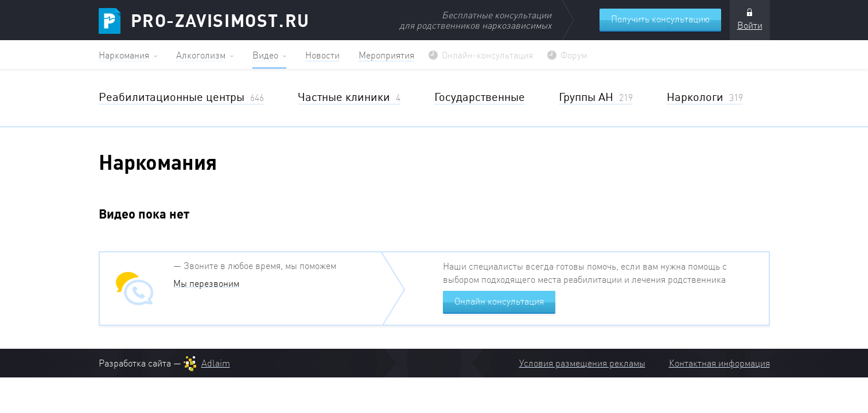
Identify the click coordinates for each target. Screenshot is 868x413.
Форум (574, 55)
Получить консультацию (660, 19)
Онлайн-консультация (487, 55)
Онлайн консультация (499, 301)
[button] (128, 54)
